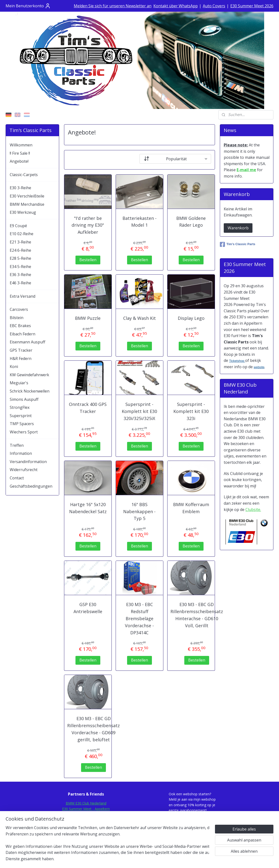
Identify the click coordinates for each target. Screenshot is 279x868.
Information (21, 453)
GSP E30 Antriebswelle (88, 608)
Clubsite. (253, 510)
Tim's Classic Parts (237, 244)
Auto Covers (214, 6)
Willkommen (21, 145)
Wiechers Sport (24, 432)
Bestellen (88, 260)
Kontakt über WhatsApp (176, 6)
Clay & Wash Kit (139, 318)
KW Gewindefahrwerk (29, 375)
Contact (17, 478)
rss (133, 859)
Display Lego (191, 318)
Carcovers (19, 309)
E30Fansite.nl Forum (86, 814)
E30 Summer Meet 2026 (252, 6)
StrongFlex (20, 407)
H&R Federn (21, 358)
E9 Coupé (18, 226)
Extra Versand (23, 296)
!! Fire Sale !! (20, 153)
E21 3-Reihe (20, 242)
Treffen (17, 445)
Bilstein (17, 318)
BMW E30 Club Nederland (86, 803)
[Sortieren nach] (175, 159)
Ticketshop (237, 361)
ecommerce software (152, 859)
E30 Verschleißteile (27, 196)
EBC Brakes (20, 326)
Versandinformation (28, 462)
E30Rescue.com (86, 819)
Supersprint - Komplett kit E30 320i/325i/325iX (139, 411)
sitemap (123, 859)
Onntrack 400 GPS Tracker (88, 408)
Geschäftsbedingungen (31, 486)
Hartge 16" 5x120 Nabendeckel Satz (88, 508)
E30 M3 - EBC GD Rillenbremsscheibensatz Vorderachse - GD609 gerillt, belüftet (93, 729)
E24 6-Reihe (20, 250)
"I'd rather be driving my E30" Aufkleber (88, 225)
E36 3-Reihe (20, 275)
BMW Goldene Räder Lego (191, 222)
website (259, 367)
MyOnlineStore (195, 859)
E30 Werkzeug (23, 212)
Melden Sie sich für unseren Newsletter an (113, 6)
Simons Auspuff (24, 399)
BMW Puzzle (88, 318)
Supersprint (21, 416)
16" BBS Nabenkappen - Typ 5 (139, 511)
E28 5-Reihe (20, 258)
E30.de (86, 825)
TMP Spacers (22, 424)
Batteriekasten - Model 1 (139, 222)
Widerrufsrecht (24, 470)
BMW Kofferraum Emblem (191, 508)
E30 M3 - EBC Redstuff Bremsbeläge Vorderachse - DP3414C (139, 618)
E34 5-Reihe (20, 267)
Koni (14, 367)
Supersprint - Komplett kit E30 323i (191, 411)
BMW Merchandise (27, 204)
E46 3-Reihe (20, 283)
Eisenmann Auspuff (28, 342)
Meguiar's (19, 383)
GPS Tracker (21, 350)
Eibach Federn (23, 334)
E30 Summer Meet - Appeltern (86, 809)
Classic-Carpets (24, 175)
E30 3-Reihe (20, 188)
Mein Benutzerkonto (28, 6)
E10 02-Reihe (22, 234)
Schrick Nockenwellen (30, 391)
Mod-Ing (86, 830)
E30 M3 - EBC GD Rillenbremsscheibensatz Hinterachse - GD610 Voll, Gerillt (197, 615)
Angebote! (19, 161)
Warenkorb (238, 228)
